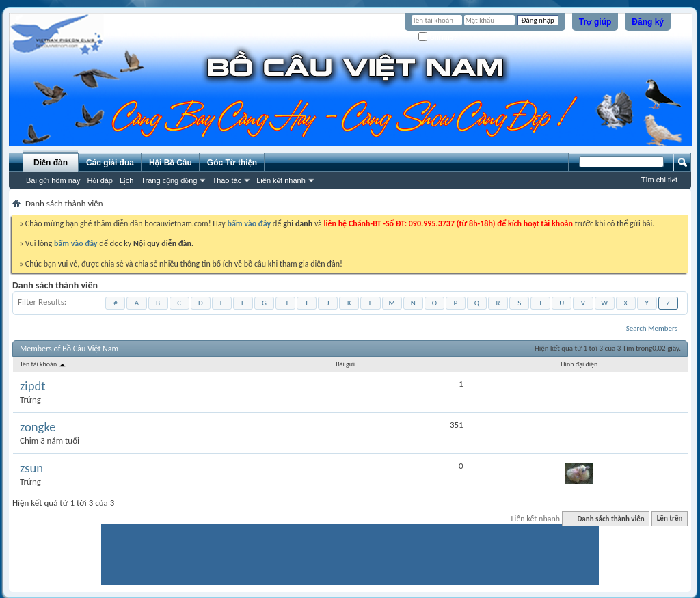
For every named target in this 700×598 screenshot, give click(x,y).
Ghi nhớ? (438, 37)
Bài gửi (345, 364)
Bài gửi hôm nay (53, 180)
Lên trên (670, 519)
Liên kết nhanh (281, 180)
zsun (31, 468)
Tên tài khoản (43, 364)
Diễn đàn (51, 163)
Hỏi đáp (100, 180)
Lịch (126, 180)
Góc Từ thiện (232, 163)
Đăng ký (648, 22)
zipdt (33, 386)
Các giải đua (110, 163)
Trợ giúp (595, 22)
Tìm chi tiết (659, 180)
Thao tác (227, 180)
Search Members (652, 328)
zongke (38, 427)
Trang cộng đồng (169, 180)
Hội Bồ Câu (171, 163)
